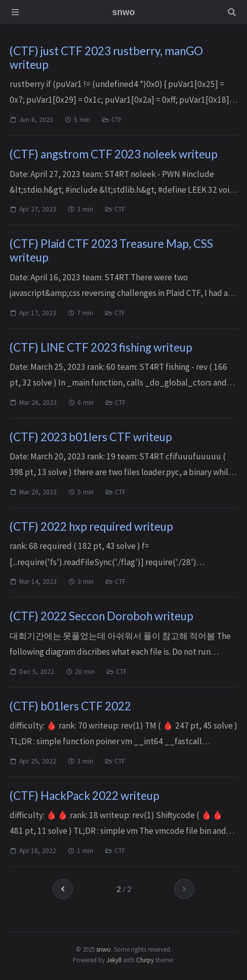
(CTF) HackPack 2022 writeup (85, 796)
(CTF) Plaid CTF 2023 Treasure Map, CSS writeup (111, 250)
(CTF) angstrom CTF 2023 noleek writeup (114, 154)
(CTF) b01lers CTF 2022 (70, 706)
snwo (104, 949)
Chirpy (145, 960)
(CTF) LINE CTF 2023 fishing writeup (101, 347)
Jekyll (114, 960)
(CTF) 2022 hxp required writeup (91, 526)
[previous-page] (63, 889)
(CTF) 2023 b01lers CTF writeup (91, 437)
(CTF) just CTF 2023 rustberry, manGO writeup (106, 58)
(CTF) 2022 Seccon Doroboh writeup (101, 616)
